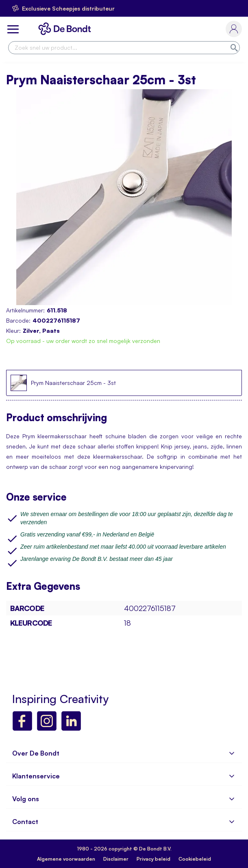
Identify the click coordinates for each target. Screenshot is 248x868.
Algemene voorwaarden (66, 859)
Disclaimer (116, 859)
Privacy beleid (153, 859)
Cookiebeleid (195, 859)
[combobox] (124, 48)
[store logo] (66, 29)
